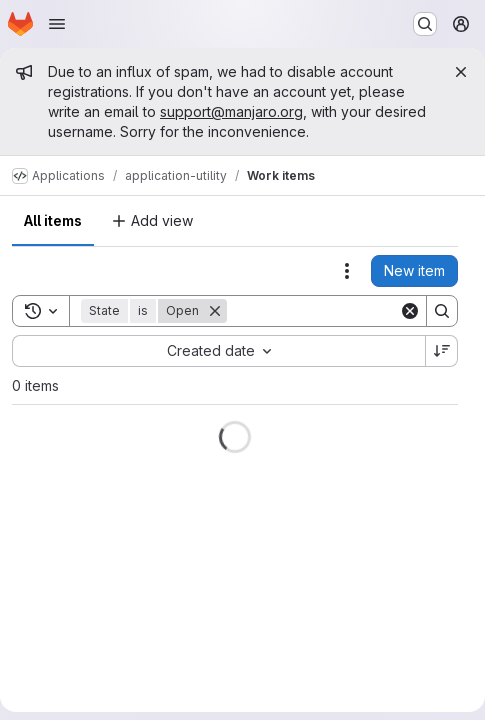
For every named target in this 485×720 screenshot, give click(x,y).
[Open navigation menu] (57, 24)
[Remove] (215, 311)
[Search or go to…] (425, 24)
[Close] (461, 72)
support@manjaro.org (231, 111)
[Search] (351, 311)
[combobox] (218, 351)
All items (53, 220)
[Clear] (410, 311)
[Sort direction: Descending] (442, 351)
